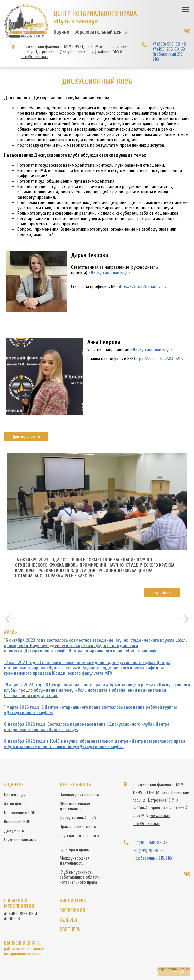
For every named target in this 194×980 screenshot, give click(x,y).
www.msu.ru (160, 815)
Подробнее (162, 593)
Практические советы (78, 826)
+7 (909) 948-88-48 (169, 44)
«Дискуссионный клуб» (109, 273)
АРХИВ (10, 632)
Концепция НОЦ (17, 821)
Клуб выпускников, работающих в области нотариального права (80, 877)
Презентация (15, 795)
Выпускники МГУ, (28, 948)
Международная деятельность (75, 861)
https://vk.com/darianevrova (143, 287)
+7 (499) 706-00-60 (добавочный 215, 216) (169, 54)
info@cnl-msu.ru (34, 56)
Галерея (68, 920)
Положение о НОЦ (20, 813)
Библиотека (73, 901)
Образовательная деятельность (75, 806)
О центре (14, 785)
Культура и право (74, 849)
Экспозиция (72, 910)
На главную (174, 972)
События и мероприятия (19, 904)
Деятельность (75, 785)
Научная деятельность (79, 795)
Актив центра (15, 804)
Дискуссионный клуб (78, 818)
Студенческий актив (21, 839)
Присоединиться (26, 437)
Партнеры (71, 929)
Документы (14, 830)
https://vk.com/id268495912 (159, 359)
